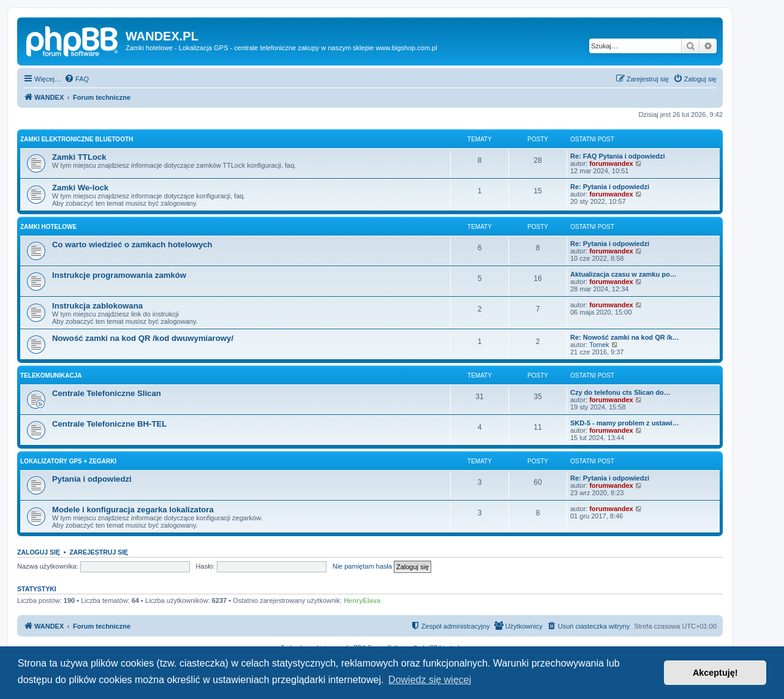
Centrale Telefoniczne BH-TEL (109, 424)
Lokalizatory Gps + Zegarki (68, 461)
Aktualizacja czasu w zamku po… (624, 274)
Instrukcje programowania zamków (119, 275)
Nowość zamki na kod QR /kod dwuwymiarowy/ (143, 338)
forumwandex (611, 163)
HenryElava (362, 600)
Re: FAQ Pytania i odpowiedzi (618, 156)
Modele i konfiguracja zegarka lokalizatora (133, 510)
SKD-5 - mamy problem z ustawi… (625, 423)
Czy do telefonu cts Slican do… (620, 392)
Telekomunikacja (51, 376)
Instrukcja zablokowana (97, 306)
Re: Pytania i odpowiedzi (610, 187)
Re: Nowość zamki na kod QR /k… (625, 337)
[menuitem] (77, 79)
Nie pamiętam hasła (362, 566)
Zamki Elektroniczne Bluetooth (77, 139)
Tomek (599, 345)
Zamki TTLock (79, 157)
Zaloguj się (39, 552)
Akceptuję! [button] (715, 673)
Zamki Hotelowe (48, 227)
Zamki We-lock (80, 188)
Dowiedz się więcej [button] (430, 680)
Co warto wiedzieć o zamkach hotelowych (132, 245)
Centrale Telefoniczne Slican (107, 393)
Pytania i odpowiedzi (92, 479)
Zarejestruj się (99, 552)
